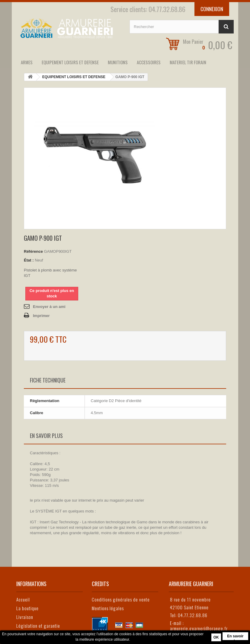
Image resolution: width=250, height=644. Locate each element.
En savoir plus (235, 637)
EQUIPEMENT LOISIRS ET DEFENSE (70, 62)
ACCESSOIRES (149, 62)
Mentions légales (108, 608)
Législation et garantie (38, 626)
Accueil (23, 599)
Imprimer (41, 316)
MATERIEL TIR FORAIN (188, 62)
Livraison (25, 617)
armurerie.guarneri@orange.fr (199, 628)
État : (29, 260)
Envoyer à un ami (49, 307)
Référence (33, 251)
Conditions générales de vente (121, 599)
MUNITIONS (118, 62)
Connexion (212, 9)
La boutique (27, 608)
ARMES (27, 62)
